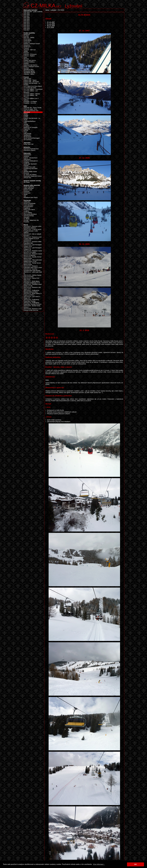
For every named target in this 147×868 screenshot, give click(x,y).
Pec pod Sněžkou (29, 62)
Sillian (25, 170)
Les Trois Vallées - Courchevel (33, 89)
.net (46, 5)
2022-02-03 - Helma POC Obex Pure (31, 279)
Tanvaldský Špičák (29, 73)
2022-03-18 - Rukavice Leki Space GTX (32, 288)
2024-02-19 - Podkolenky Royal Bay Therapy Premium (33, 303)
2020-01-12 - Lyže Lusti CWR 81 (33, 273)
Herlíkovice (27, 47)
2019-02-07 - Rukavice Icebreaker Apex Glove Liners (33, 267)
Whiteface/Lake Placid (31, 198)
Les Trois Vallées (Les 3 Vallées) (31, 99)
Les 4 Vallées (28, 213)
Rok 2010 (27, 21)
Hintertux (26, 156)
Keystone (26, 191)
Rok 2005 (27, 13)
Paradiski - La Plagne (30, 102)
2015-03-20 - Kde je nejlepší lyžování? (32, 235)
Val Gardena (27, 140)
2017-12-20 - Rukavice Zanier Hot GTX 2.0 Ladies (33, 252)
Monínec (26, 59)
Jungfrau (26, 211)
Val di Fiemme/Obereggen (32, 138)
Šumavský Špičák (29, 71)
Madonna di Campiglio (31, 127)
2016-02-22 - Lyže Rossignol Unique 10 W (33, 245)
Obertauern (27, 159)
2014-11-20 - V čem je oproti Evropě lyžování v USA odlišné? (32, 231)
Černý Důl (27, 42)
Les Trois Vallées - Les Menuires (31, 92)
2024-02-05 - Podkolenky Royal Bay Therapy (31, 300)
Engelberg (27, 208)
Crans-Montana (28, 205)
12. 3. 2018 (50, 27)
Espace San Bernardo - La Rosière (32, 84)
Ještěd (26, 51)
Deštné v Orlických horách (32, 44)
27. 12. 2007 (51, 22)
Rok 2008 (27, 18)
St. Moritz (27, 219)
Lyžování (74, 6)
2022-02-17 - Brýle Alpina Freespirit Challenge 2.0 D (32, 282)
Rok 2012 (27, 22)
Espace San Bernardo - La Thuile (32, 119)
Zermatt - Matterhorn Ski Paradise (31, 221)
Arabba (26, 115)
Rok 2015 (27, 27)
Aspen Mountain (29, 188)
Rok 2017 (27, 30)
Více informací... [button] (99, 864)
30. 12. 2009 (51, 26)
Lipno (25, 57)
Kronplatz (27, 126)
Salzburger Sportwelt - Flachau (31, 165)
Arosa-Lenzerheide (30, 204)
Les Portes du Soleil (30, 88)
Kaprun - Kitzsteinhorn (31, 158)
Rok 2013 (27, 24)
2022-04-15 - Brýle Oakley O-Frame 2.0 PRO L (33, 294)
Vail (25, 196)
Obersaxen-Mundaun (30, 214)
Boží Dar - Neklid (29, 38)
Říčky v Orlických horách (31, 67)
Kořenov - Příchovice (30, 54)
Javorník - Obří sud (30, 50)
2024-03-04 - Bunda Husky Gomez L (32, 306)
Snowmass (27, 193)
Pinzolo (26, 131)
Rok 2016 (27, 28)
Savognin (26, 217)
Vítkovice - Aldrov (29, 74)
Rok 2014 (27, 25)
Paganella (27, 129)
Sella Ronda (27, 134)
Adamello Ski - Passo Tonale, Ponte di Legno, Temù (33, 108)
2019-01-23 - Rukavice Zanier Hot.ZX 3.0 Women (33, 255)
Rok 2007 (27, 16)
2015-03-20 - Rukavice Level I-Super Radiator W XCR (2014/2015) (33, 239)
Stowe (26, 194)
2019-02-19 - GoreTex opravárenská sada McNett (32, 270)
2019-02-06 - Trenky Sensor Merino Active (32, 264)
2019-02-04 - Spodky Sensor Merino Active (33, 258)
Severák (26, 68)
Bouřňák (26, 36)
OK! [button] (135, 864)
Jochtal (26, 124)
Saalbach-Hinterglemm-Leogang (31, 162)
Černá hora (27, 39)
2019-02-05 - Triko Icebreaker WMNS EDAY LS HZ (33, 261)
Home (47, 10)
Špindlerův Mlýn (29, 70)
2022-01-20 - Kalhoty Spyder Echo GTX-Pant (33, 276)
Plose (25, 132)
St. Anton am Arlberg (30, 175)
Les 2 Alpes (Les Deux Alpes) (33, 86)
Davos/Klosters (28, 207)
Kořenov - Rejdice (29, 56)
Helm (25, 123)
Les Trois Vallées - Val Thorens (30, 96)
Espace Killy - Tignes (30, 80)
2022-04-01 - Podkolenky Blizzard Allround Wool (31, 291)
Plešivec (26, 64)
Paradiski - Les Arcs (30, 103)
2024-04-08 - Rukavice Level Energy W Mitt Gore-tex (33, 310)
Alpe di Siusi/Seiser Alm (31, 111)
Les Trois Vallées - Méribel (32, 94)
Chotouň (26, 48)
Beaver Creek (28, 190)
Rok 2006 (27, 15)
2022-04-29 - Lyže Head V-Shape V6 (32, 297)
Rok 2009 (27, 19)
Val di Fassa (27, 137)
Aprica (26, 114)
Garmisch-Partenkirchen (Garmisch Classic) (31, 150)
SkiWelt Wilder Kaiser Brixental (30, 172)
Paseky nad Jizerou (30, 60)
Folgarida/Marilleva (30, 121)
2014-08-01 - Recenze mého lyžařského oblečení (32, 227)
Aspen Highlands (29, 187)
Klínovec (26, 53)
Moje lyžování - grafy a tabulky (33, 12)
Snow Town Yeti (28, 144)
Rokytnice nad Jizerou (30, 65)
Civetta (26, 117)
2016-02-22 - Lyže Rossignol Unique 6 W (33, 249)
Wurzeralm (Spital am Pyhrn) (33, 176)
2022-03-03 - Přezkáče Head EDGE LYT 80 (33, 285)
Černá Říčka (27, 41)
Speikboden (27, 135)
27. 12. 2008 (51, 24)
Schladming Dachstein (31, 169)
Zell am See (27, 178)
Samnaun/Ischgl (29, 216)
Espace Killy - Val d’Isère (31, 82)
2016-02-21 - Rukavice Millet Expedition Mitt (32, 242)
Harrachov (27, 45)
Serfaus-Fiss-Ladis (29, 167)
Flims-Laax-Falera (29, 210)
